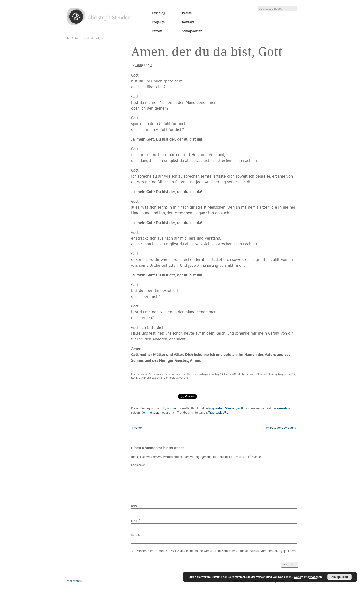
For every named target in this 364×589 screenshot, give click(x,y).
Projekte (158, 22)
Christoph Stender (99, 16)
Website (136, 536)
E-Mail (135, 521)
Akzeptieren (340, 577)
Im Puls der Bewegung (282, 428)
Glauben (230, 408)
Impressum (74, 581)
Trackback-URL (218, 413)
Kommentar (138, 465)
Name (134, 506)
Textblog (158, 13)
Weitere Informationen (308, 577)
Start (69, 38)
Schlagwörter (192, 31)
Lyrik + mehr (171, 408)
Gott (240, 408)
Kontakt (188, 22)
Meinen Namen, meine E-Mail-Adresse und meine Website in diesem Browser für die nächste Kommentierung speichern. (217, 551)
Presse (187, 13)
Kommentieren (151, 413)
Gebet (219, 408)
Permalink (283, 408)
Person (157, 31)
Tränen (137, 428)
